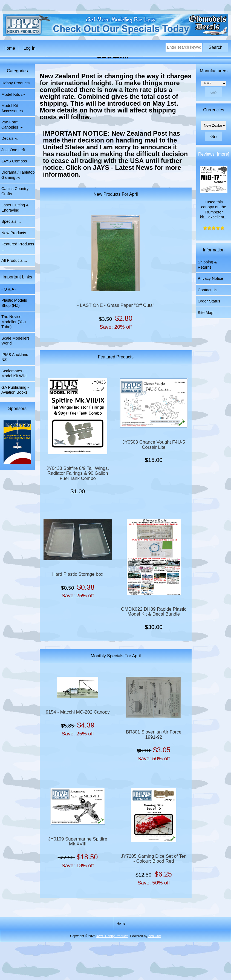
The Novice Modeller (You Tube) (14, 322)
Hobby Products (15, 83)
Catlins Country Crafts (15, 191)
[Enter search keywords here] (184, 47)
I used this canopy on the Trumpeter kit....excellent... (213, 193)
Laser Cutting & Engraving (15, 207)
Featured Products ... (18, 247)
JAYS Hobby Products (112, 936)
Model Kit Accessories (12, 108)
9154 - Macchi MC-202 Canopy (78, 712)
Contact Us (207, 290)
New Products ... (16, 233)
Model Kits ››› (13, 94)
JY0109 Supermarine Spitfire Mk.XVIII (78, 842)
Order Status (209, 301)
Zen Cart (154, 936)
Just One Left (13, 150)
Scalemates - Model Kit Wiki (14, 373)
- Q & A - (9, 289)
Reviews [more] (214, 154)
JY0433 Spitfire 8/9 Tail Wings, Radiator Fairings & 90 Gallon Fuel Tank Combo (78, 473)
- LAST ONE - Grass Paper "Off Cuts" (116, 305)
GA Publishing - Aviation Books (15, 390)
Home (9, 48)
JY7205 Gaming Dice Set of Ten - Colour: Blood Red (154, 859)
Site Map (205, 313)
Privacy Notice (210, 278)
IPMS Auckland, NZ (15, 357)
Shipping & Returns (207, 265)
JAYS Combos (14, 161)
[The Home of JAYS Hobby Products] (116, 35)
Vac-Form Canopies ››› (12, 124)
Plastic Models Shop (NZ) (14, 303)
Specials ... (11, 221)
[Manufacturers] (213, 84)
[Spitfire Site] (17, 443)
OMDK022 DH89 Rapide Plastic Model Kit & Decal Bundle (154, 612)
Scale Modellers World (15, 341)
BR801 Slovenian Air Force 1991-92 (154, 735)
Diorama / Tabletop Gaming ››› (18, 175)
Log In (30, 48)
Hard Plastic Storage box (78, 574)
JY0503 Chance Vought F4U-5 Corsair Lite (154, 445)
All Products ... (14, 260)
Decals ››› (10, 138)
